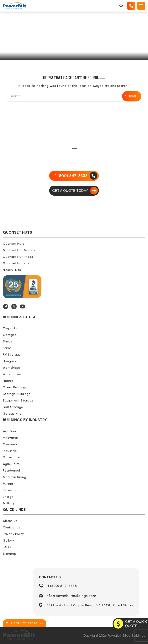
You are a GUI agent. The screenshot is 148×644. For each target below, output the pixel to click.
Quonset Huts (14, 244)
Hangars (10, 361)
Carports (10, 328)
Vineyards (10, 438)
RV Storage (12, 355)
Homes (8, 381)
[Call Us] (131, 6)
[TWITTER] (14, 306)
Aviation (9, 431)
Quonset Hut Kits (16, 263)
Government (13, 457)
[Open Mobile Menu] (141, 6)
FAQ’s (7, 547)
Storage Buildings (17, 394)
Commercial (12, 444)
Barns (7, 348)
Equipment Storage (18, 400)
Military (9, 503)
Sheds (8, 341)
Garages (10, 335)
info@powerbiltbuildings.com (71, 596)
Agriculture (11, 464)
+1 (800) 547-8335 (61, 586)
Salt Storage (13, 407)
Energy (8, 497)
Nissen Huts (12, 270)
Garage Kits (12, 414)
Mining (8, 484)
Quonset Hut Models (19, 250)
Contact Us (12, 527)
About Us (10, 521)
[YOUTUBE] (22, 306)
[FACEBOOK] (6, 306)
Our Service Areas (25, 623)
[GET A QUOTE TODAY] (74, 191)
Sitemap (10, 554)
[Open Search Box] (121, 6)
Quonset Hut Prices (18, 257)
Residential (11, 470)
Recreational (13, 490)
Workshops (11, 368)
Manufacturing (14, 477)
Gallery (9, 540)
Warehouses (12, 374)
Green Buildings (15, 387)
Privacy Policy (13, 534)
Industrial (10, 451)
